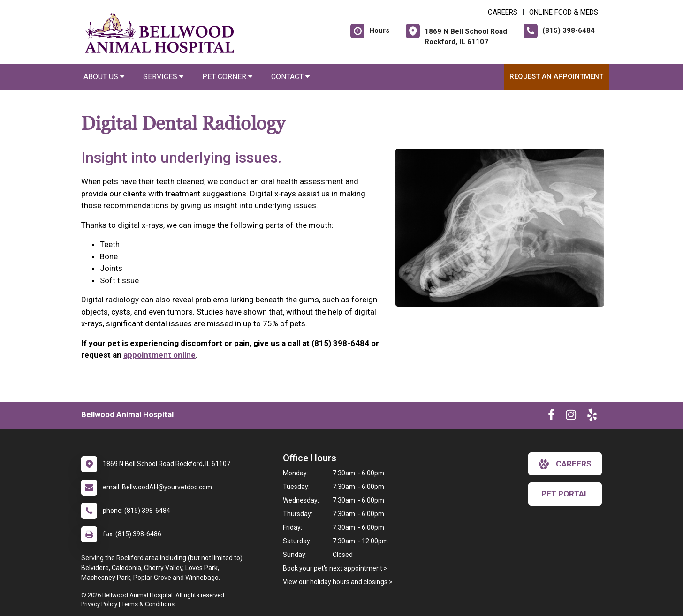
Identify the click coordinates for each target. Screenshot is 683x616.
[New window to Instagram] (571, 417)
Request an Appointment (556, 76)
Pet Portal (565, 494)
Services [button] (163, 77)
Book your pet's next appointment (333, 568)
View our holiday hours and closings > (338, 582)
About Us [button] (104, 77)
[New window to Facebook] (551, 417)
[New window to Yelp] (592, 417)
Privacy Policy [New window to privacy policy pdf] (99, 604)
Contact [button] (290, 77)
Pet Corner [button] (227, 77)
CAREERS (503, 12)
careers (565, 464)
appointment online (159, 355)
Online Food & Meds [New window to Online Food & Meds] (564, 12)
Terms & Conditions (148, 604)
